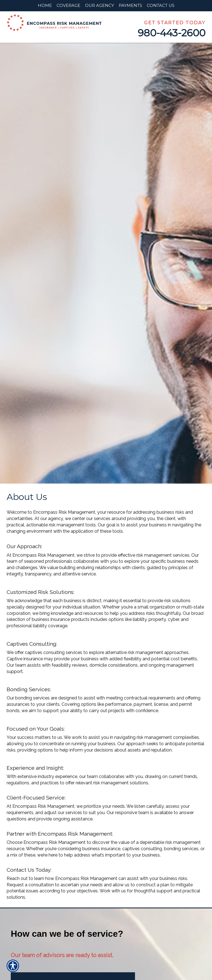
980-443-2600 (172, 33)
